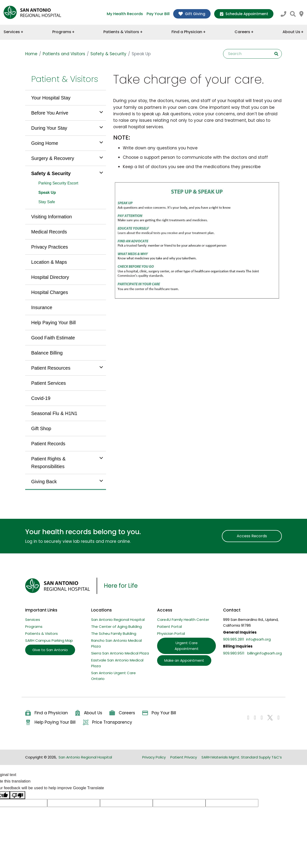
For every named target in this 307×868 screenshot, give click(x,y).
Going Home (45, 143)
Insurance (42, 307)
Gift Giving (192, 14)
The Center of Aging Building (116, 627)
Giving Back (44, 482)
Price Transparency (107, 722)
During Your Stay (49, 128)
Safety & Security (108, 54)
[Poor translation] (18, 795)
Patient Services (49, 383)
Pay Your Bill (158, 14)
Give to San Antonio (50, 650)
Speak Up (47, 193)
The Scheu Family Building (114, 633)
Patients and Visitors (64, 54)
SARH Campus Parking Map (49, 640)
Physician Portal (171, 633)
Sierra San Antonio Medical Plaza (120, 653)
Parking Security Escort (58, 183)
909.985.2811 (234, 639)
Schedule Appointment (244, 14)
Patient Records (48, 444)
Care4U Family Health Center (183, 620)
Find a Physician (188, 32)
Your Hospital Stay (51, 98)
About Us (293, 32)
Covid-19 (41, 398)
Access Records (252, 536)
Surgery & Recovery (53, 158)
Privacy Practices (50, 247)
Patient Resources (51, 368)
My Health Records (125, 14)
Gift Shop (41, 428)
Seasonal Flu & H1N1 (54, 413)
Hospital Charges (50, 292)
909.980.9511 (234, 653)
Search (276, 54)
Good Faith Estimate (53, 338)
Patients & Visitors (123, 32)
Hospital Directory (50, 277)
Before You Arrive (50, 113)
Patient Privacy (184, 757)
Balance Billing (47, 353)
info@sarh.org (258, 639)
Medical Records (49, 232)
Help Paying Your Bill (53, 323)
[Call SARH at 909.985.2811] (283, 14)
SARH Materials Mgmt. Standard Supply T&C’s (242, 757)
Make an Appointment (184, 660)
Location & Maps (49, 262)
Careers (244, 32)
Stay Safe (47, 202)
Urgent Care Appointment (187, 646)
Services (13, 32)
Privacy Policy (154, 757)
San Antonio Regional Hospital (118, 620)
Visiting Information (52, 217)
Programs (63, 32)
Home (31, 54)
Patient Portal (169, 627)
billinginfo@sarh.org (265, 653)
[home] (32, 12)
